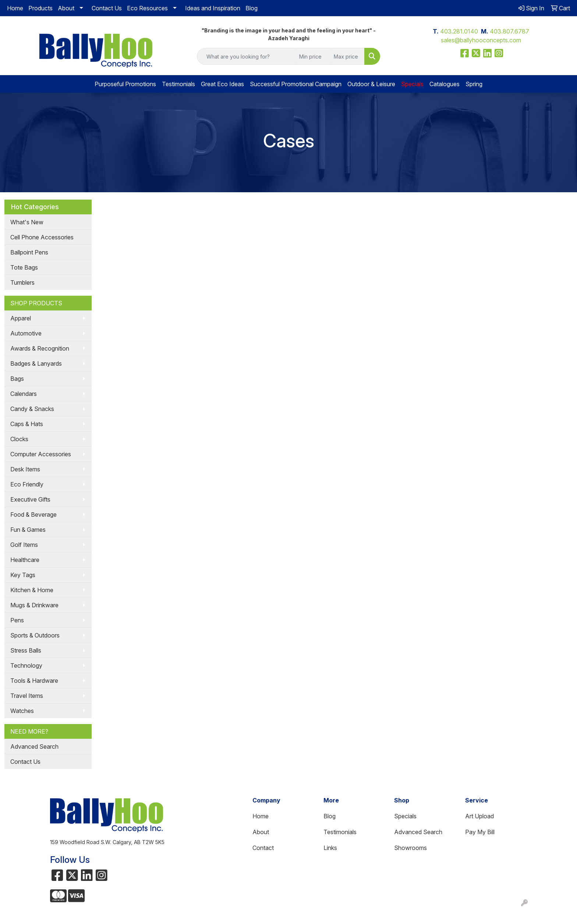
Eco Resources (147, 8)
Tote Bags (24, 267)
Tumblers (22, 282)
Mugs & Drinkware (34, 605)
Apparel (21, 318)
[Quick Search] (246, 56)
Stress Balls (26, 650)
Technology (26, 665)
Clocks (19, 439)
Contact (263, 848)
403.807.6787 (509, 31)
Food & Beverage (33, 514)
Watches (22, 711)
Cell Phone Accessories (42, 237)
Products (40, 8)
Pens (17, 620)
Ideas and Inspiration (213, 8)
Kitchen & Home (32, 590)
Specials (405, 816)
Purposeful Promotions (125, 84)
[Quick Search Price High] (347, 56)
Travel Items (27, 696)
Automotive (26, 333)
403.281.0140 (459, 31)
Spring (474, 84)
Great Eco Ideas (222, 84)
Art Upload (479, 816)
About (66, 8)
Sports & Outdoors (35, 635)
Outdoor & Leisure (371, 84)
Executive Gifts (30, 499)
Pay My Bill (480, 832)
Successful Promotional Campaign (296, 84)
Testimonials (178, 84)
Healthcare (25, 560)
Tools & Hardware (34, 681)
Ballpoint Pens (29, 252)
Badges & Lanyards (36, 363)
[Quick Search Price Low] (313, 56)
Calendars (24, 394)
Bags (17, 379)
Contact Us (107, 8)
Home (15, 8)
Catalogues (445, 84)
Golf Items (24, 545)
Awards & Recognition (40, 348)
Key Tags (23, 575)
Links (330, 848)
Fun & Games (28, 530)
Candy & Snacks (32, 409)
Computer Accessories (41, 454)
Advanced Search (34, 746)
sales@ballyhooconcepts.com (481, 40)
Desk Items (25, 469)
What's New (27, 222)
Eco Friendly (27, 484)
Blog (252, 8)
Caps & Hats (27, 424)
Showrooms (410, 848)
